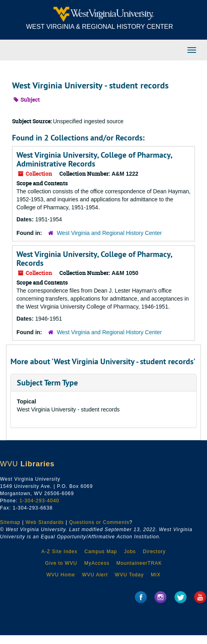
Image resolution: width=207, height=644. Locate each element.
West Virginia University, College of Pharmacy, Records (94, 259)
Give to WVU (61, 563)
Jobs (130, 552)
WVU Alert (95, 575)
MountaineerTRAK (139, 563)
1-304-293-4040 (39, 501)
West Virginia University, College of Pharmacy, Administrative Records (94, 159)
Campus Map (100, 552)
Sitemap (10, 522)
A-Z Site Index (59, 552)
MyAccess (97, 563)
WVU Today (129, 575)
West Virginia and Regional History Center (110, 233)
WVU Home (61, 575)
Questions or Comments (99, 522)
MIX (156, 575)
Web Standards (45, 522)
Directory (154, 552)
